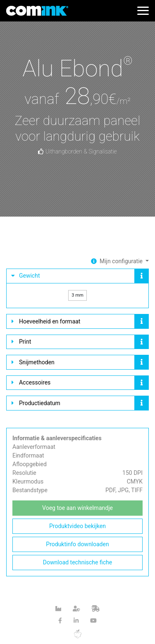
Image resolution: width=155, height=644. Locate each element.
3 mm (77, 295)
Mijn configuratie (122, 261)
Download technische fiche (77, 562)
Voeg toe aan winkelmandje (77, 508)
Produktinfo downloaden (77, 544)
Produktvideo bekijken (77, 526)
